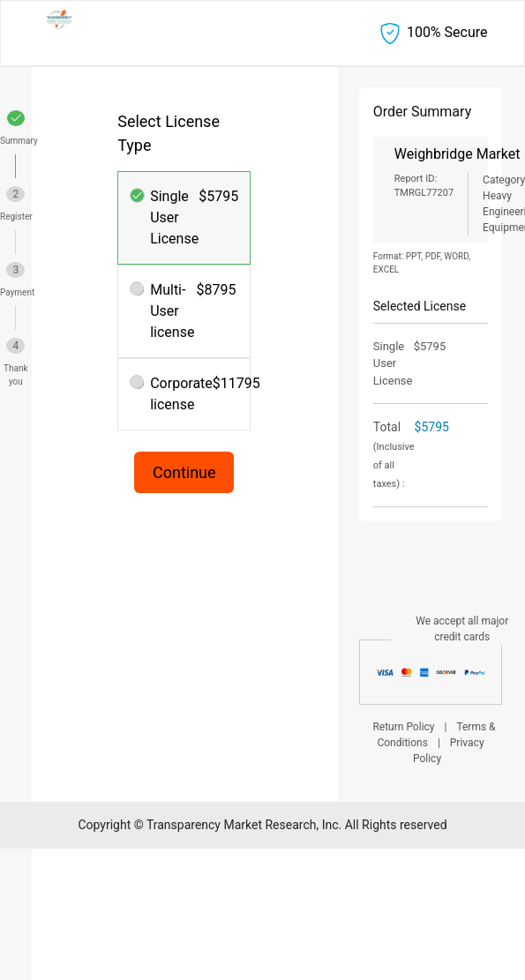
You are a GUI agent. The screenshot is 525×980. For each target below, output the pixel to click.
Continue (184, 472)
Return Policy (403, 727)
